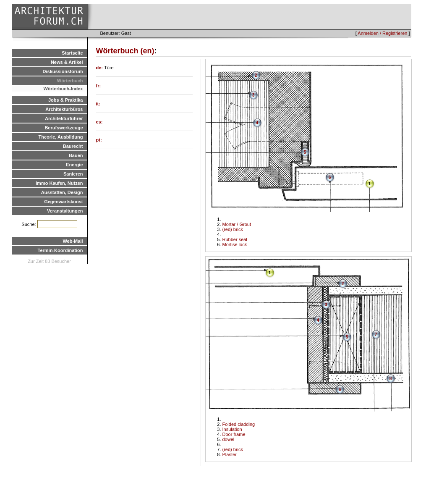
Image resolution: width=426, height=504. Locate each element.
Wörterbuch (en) (125, 51)
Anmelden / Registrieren (382, 33)
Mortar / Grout (237, 224)
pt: (99, 140)
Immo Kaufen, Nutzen (59, 183)
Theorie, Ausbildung (61, 137)
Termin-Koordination (60, 250)
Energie (74, 165)
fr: (99, 86)
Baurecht (73, 146)
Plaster (230, 454)
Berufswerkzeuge (64, 128)
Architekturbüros (64, 109)
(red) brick (233, 229)
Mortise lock (235, 244)
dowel (229, 439)
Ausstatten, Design (62, 192)
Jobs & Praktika (66, 100)
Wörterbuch (70, 81)
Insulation (232, 429)
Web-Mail (73, 241)
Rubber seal (235, 239)
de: (100, 68)
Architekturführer (64, 118)
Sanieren (73, 174)
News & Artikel (67, 62)
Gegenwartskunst (63, 202)
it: (98, 104)
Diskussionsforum (63, 71)
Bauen (76, 155)
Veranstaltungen (65, 211)
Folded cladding (239, 424)
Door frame (234, 434)
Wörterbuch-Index (63, 89)
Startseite (72, 53)
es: (99, 122)
